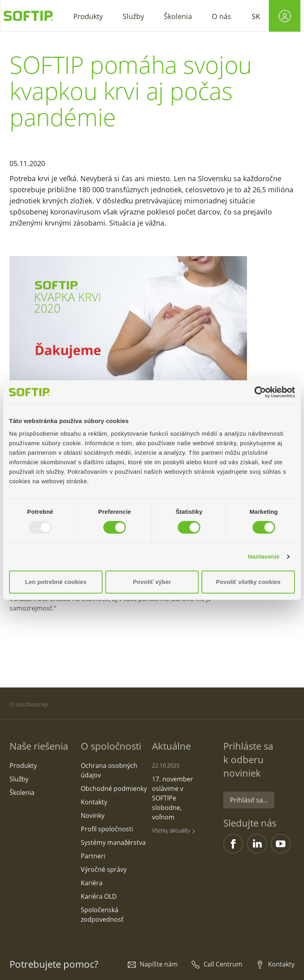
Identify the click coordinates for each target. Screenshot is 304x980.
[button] (88, 16)
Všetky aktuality (174, 830)
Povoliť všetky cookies (248, 582)
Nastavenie (264, 556)
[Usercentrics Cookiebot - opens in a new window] (260, 392)
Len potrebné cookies (56, 582)
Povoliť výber (152, 582)
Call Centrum (223, 964)
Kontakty (281, 964)
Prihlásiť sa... (249, 800)
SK (256, 16)
